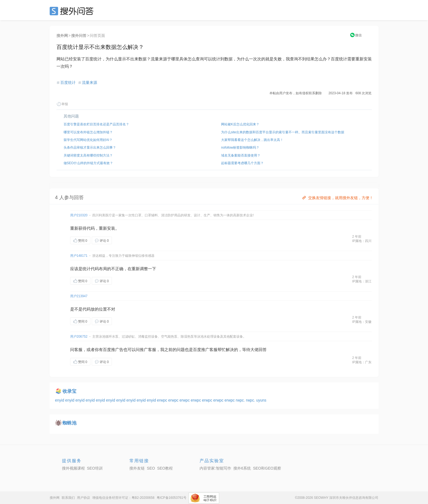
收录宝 (69, 391)
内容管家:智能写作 (215, 468)
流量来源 (90, 82)
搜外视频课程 (73, 468)
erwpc (163, 400)
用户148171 (79, 256)
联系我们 (68, 498)
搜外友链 (137, 468)
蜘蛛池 (69, 423)
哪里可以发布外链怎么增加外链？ (88, 132)
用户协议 (84, 498)
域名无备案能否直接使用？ (241, 155)
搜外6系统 (242, 468)
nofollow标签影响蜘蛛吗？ (240, 148)
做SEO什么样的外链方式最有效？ (88, 163)
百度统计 (68, 82)
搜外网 (62, 36)
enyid (60, 400)
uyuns (261, 400)
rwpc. (241, 400)
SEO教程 (165, 468)
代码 (91, 228)
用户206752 (79, 337)
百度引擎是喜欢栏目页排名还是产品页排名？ (96, 124)
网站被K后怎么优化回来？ (240, 124)
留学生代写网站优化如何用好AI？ (88, 140)
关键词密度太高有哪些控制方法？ (88, 155)
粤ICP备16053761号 (172, 498)
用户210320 (79, 215)
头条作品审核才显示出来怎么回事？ (90, 148)
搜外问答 (79, 36)
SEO (73, 11)
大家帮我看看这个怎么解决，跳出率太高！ (252, 140)
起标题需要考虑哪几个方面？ (242, 163)
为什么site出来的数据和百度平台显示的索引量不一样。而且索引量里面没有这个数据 (283, 132)
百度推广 (111, 350)
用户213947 (79, 296)
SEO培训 (95, 468)
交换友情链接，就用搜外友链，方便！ (337, 198)
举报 (62, 104)
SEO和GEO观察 (267, 468)
